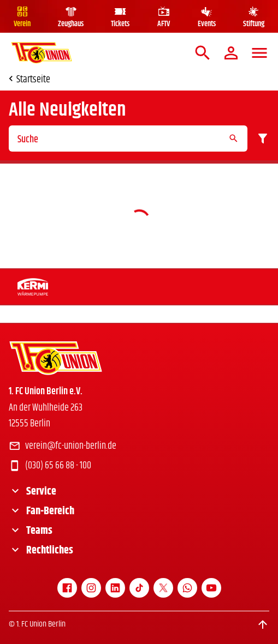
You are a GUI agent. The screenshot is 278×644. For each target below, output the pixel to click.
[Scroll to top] (263, 624)
